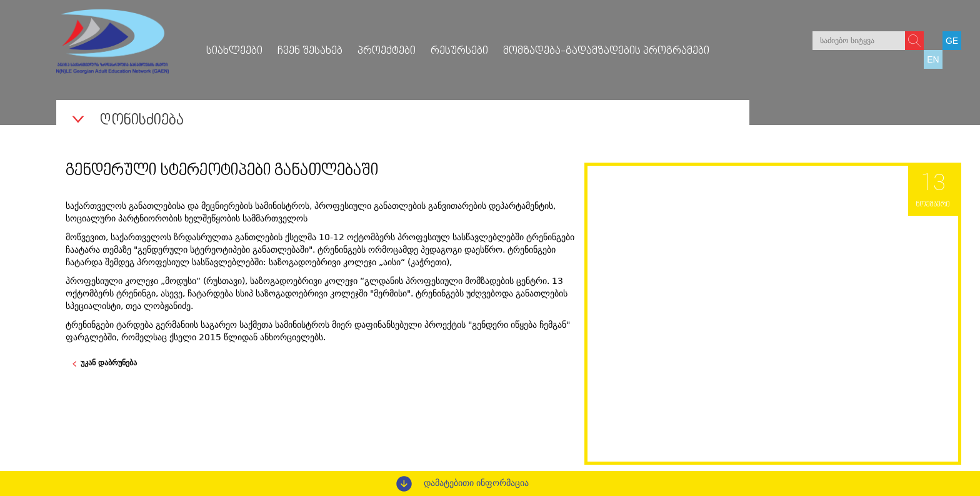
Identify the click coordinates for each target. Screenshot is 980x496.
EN (933, 59)
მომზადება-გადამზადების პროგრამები (606, 51)
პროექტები (387, 51)
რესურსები (459, 51)
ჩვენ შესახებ (310, 51)
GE (952, 41)
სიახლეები (234, 51)
